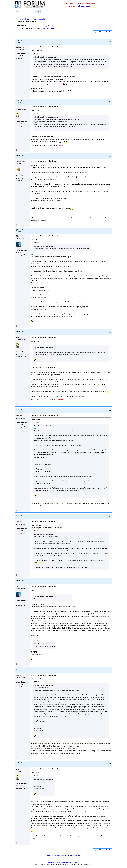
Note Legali (52, 862)
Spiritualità (42, 19)
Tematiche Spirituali (48, 28)
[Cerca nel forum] (25, 12)
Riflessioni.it (82, 6)
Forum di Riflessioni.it (25, 19)
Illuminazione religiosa (55, 855)
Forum (35, 19)
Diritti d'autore (61, 862)
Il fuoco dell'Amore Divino (71, 855)
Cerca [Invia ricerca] (38, 12)
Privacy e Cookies (73, 862)
